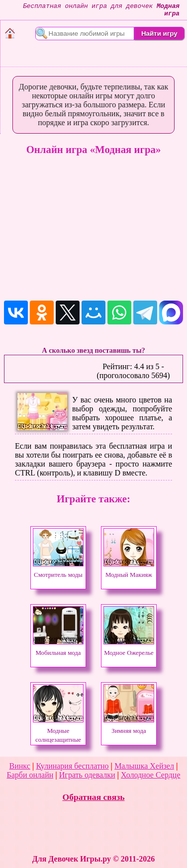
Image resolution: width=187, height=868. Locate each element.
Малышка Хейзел (144, 766)
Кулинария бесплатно (72, 766)
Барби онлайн (30, 775)
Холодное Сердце (150, 775)
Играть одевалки (87, 775)
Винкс (20, 766)
